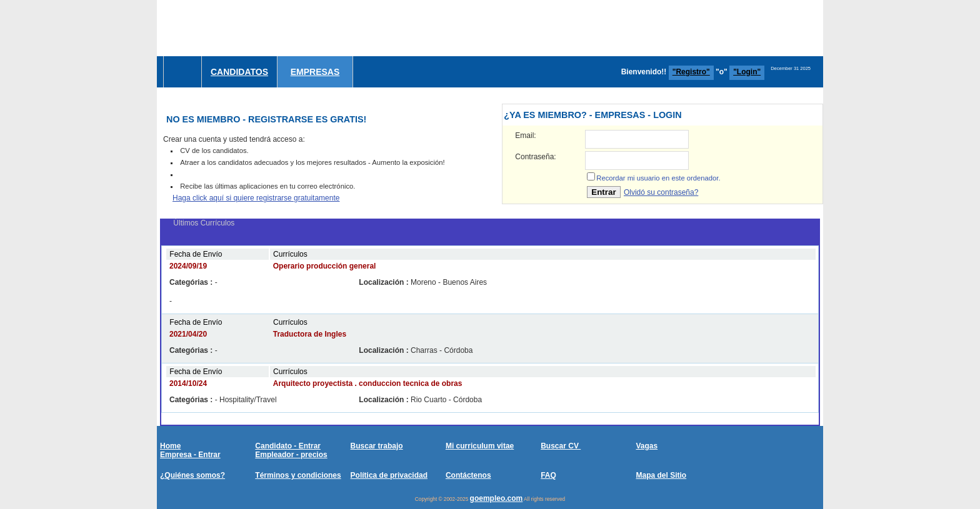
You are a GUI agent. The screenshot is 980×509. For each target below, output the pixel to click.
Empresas (315, 72)
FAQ (548, 475)
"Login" (747, 72)
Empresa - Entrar (190, 455)
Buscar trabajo (377, 446)
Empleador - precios (291, 455)
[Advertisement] (596, 28)
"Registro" (691, 72)
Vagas (647, 446)
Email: (525, 136)
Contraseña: (535, 157)
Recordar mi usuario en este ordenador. (658, 178)
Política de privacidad (389, 475)
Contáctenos (468, 475)
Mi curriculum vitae (480, 446)
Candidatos (239, 72)
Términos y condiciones (298, 475)
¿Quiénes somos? (192, 475)
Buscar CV (561, 446)
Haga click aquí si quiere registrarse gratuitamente (256, 198)
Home (170, 446)
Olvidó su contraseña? (661, 192)
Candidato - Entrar (288, 446)
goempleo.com (497, 498)
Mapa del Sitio (661, 475)
